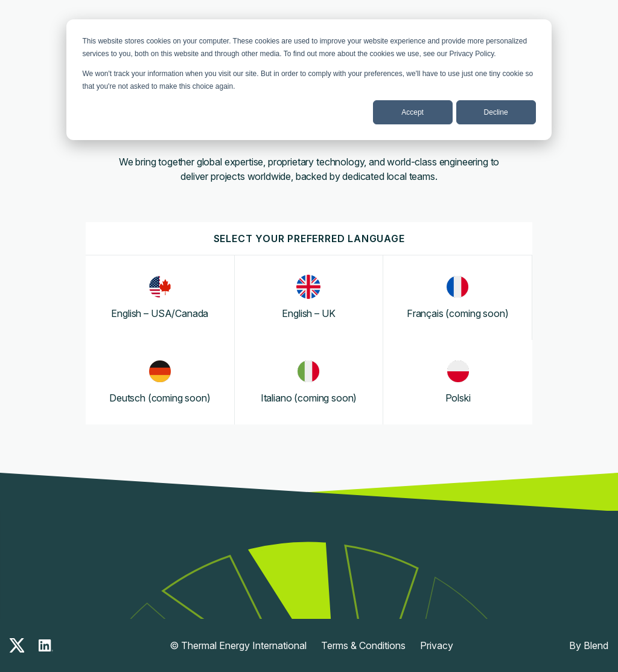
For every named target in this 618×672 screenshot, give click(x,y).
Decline (496, 112)
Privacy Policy (472, 54)
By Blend (589, 645)
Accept (413, 112)
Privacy (437, 645)
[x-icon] (17, 645)
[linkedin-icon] (46, 645)
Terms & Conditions (363, 645)
